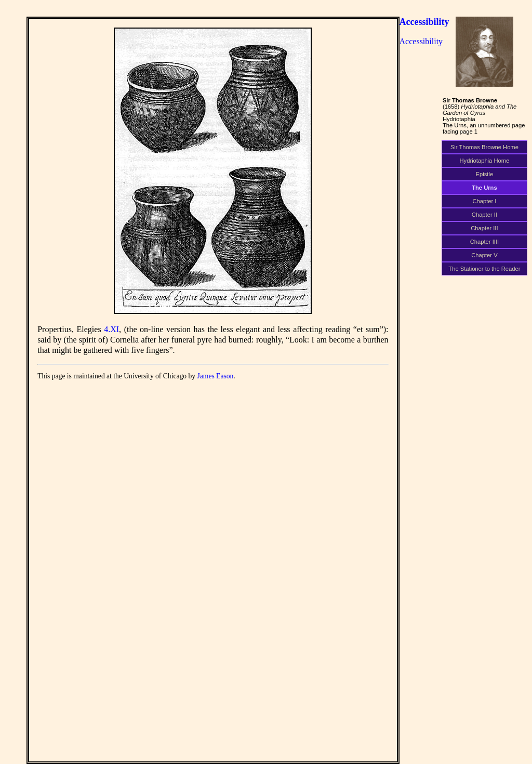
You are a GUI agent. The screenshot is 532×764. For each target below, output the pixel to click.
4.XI (111, 329)
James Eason (216, 376)
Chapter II (484, 215)
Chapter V (484, 255)
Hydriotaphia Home (485, 161)
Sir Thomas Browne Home (484, 147)
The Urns (484, 188)
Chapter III (484, 228)
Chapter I (484, 201)
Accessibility (424, 22)
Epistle (485, 174)
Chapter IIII (484, 242)
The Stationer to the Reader (484, 269)
